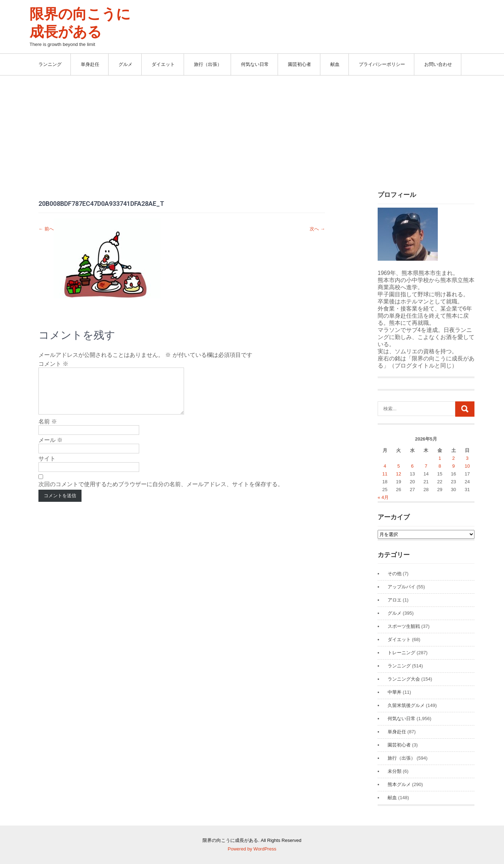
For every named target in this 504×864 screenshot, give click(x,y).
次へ (317, 229)
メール (51, 449)
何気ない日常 (255, 64)
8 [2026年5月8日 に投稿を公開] (440, 466)
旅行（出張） (208, 64)
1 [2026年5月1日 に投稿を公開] (440, 458)
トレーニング (401, 653)
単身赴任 (90, 64)
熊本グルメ (399, 784)
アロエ (395, 600)
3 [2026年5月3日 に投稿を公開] (467, 458)
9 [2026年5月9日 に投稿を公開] (453, 466)
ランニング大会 (404, 679)
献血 (335, 64)
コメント (53, 364)
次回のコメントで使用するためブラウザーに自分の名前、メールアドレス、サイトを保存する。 (161, 493)
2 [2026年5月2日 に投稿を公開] (453, 458)
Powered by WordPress (252, 849)
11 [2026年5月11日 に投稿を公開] (385, 474)
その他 (395, 574)
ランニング (50, 64)
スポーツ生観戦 (404, 626)
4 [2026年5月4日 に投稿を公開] (385, 466)
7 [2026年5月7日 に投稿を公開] (426, 466)
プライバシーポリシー (382, 64)
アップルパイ (401, 587)
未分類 (395, 771)
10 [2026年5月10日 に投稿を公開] (467, 466)
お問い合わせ (438, 64)
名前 (48, 430)
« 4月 (383, 497)
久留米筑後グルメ (406, 705)
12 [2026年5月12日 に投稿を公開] (399, 474)
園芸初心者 (300, 64)
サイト (47, 467)
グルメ (125, 64)
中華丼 (395, 692)
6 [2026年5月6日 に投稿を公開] (412, 466)
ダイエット (163, 64)
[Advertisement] (252, 129)
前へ (46, 229)
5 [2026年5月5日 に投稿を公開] (398, 466)
